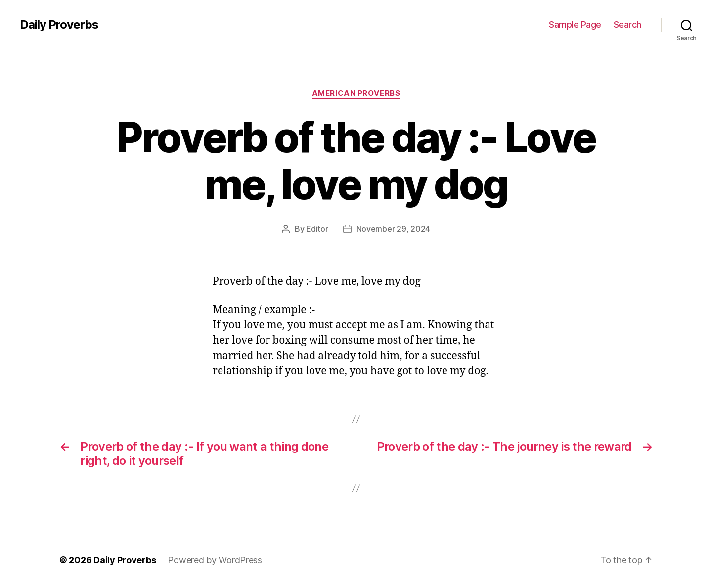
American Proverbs (356, 93)
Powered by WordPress (215, 560)
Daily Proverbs (59, 25)
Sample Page (575, 24)
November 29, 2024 (393, 229)
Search (627, 24)
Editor (317, 229)
